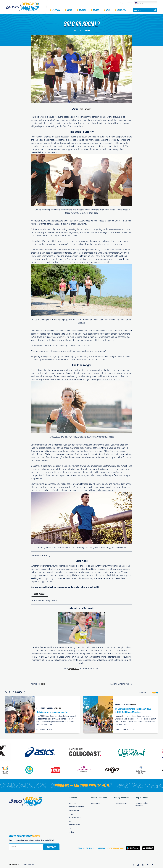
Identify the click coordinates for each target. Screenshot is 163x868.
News (108, 10)
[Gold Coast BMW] (143, 769)
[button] (154, 693)
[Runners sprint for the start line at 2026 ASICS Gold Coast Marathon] (98, 715)
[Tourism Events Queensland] (135, 751)
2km (70, 827)
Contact (129, 3)
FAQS (122, 3)
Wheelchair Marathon (76, 806)
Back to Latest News (120, 684)
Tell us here (40, 594)
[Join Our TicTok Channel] (138, 863)
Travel (96, 10)
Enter (70, 10)
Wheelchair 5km (74, 824)
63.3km (71, 831)
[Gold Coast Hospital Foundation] (8, 769)
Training (83, 10)
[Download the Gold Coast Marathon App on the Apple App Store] (148, 847)
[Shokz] (115, 769)
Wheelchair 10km (75, 816)
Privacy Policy (14, 863)
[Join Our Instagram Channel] (148, 863)
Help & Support (142, 796)
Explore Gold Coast (99, 796)
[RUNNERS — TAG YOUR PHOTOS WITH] (81, 784)
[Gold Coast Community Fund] (32, 769)
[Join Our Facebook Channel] (133, 863)
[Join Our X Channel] (143, 863)
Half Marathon (74, 809)
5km (70, 820)
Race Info (56, 10)
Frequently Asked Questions (142, 803)
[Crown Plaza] (87, 769)
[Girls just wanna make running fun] (20, 715)
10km (71, 813)
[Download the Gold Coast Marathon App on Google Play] (133, 847)
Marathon (72, 802)
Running (57, 708)
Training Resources (121, 796)
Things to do (95, 802)
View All (143, 693)
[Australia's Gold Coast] (89, 751)
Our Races (73, 796)
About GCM (121, 10)
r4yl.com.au (74, 669)
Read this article (44, 730)
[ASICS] (44, 751)
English (139, 3)
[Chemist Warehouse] (58, 769)
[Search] (155, 10)
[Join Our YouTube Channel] (153, 863)
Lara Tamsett (85, 109)
